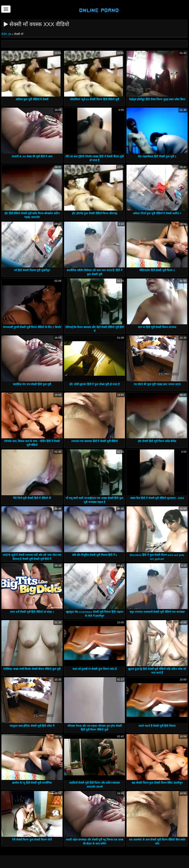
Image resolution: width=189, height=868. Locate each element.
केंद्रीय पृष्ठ (7, 34)
